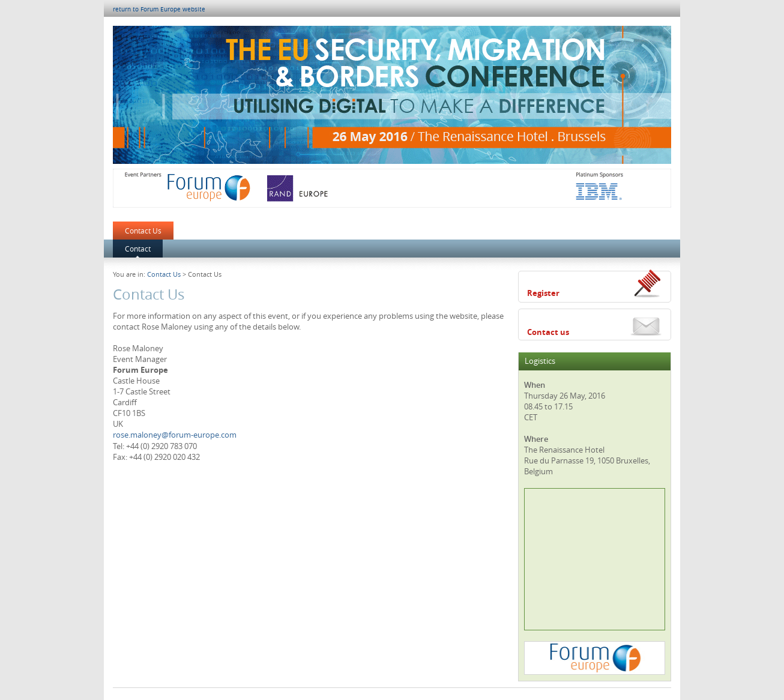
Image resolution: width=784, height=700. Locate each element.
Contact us (548, 332)
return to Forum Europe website (159, 9)
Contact (138, 249)
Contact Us (143, 231)
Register (543, 293)
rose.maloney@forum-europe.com (175, 435)
